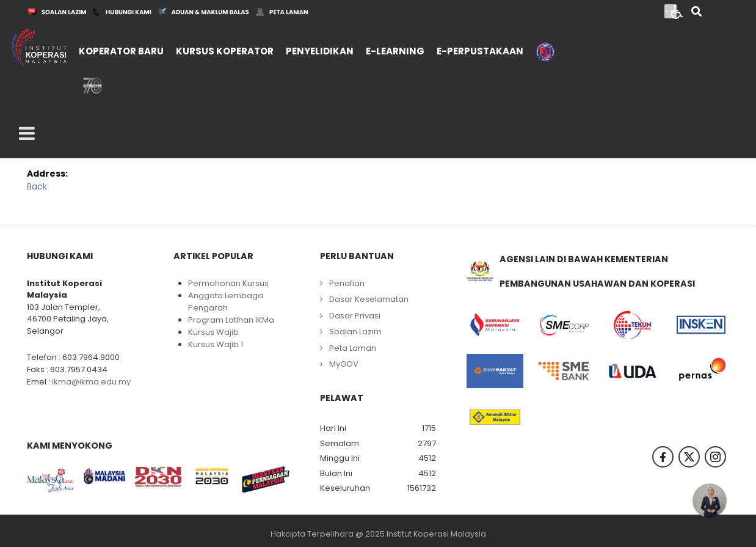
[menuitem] (121, 50)
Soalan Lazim (355, 332)
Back (37, 186)
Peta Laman (353, 348)
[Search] (696, 13)
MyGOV (344, 364)
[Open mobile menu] (27, 134)
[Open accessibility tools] (677, 11)
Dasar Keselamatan (369, 299)
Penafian (347, 283)
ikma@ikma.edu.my (91, 382)
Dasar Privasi (355, 316)
